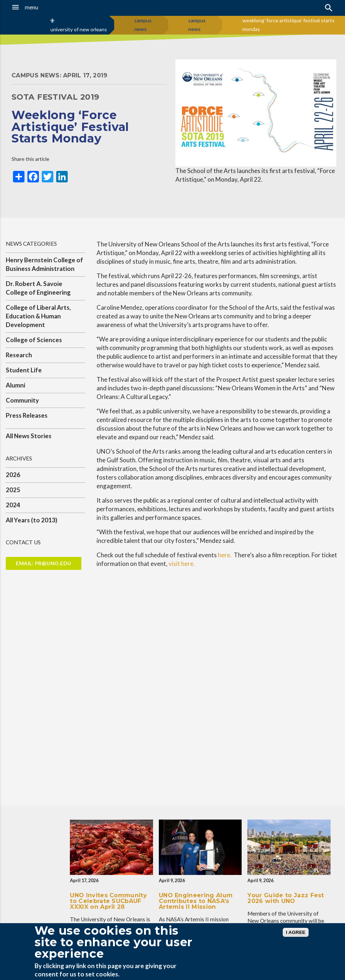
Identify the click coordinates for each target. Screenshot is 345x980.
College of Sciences (34, 340)
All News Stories (29, 436)
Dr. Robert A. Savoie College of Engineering (38, 288)
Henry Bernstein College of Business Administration (44, 264)
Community (22, 400)
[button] (34, 7)
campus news (143, 25)
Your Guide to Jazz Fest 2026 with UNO (286, 898)
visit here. (182, 564)
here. (226, 555)
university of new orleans (79, 29)
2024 (13, 505)
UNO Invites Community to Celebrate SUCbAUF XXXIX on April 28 (108, 901)
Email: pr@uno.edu (44, 563)
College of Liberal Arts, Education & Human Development (38, 316)
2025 (13, 490)
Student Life (24, 370)
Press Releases (27, 415)
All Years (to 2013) (32, 520)
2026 (13, 475)
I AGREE (296, 932)
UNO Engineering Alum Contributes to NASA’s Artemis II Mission (196, 901)
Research (19, 355)
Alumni (15, 385)
